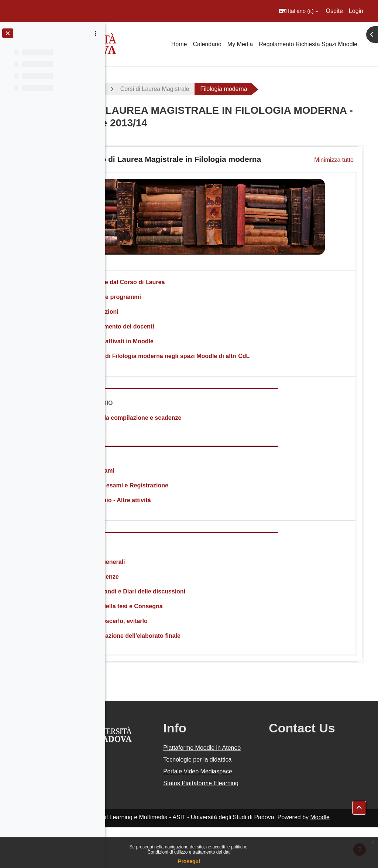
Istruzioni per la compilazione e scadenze (186, 423)
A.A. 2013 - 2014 (141, 89)
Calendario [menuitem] (207, 44)
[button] (299, 11)
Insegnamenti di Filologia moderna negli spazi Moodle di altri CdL (220, 361)
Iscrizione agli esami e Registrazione (179, 491)
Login (356, 11)
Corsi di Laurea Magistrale (217, 89)
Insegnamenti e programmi (166, 302)
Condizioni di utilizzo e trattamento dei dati (189, 852)
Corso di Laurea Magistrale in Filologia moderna (217, 162)
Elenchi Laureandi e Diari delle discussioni (188, 597)
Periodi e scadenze (154, 582)
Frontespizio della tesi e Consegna (176, 611)
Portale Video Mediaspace (223, 799)
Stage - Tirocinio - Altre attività (170, 505)
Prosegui (189, 861)
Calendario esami (152, 476)
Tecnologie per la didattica (227, 778)
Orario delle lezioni (154, 317)
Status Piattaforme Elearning (229, 819)
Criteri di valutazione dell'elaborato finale (185, 641)
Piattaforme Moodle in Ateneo (234, 757)
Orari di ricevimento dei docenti (172, 332)
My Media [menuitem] (240, 44)
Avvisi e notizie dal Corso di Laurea (177, 287)
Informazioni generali (157, 567)
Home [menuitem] (179, 44)
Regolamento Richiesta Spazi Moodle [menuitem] (308, 44)
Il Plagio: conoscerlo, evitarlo (169, 626)
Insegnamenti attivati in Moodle (172, 346)
